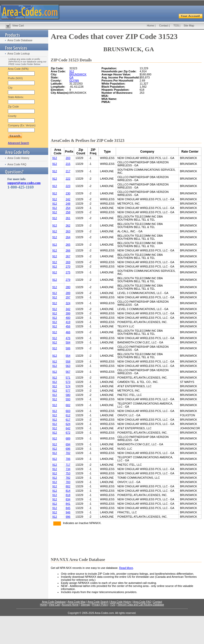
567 (68, 372)
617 (68, 420)
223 (68, 186)
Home (150, 25)
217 (68, 171)
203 (68, 158)
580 (68, 395)
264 (68, 237)
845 (68, 508)
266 (68, 250)
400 (68, 318)
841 (68, 504)
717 (68, 465)
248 (68, 204)
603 (68, 411)
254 (68, 208)
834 (68, 499)
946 (68, 512)
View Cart (18, 25)
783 (68, 482)
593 (68, 399)
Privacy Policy (100, 605)
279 (68, 280)
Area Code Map (76, 602)
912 (72, 71)
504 (68, 342)
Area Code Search (98, 602)
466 (68, 332)
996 (68, 517)
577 (68, 391)
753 (68, 473)
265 (68, 245)
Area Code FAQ (17, 164)
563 (68, 366)
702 (68, 453)
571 (68, 378)
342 (68, 309)
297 (68, 297)
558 (68, 361)
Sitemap (85, 605)
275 (68, 272)
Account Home (70, 605)
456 (68, 326)
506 (68, 348)
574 (68, 386)
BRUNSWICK (78, 74)
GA (71, 77)
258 (68, 212)
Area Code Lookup (19, 53)
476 (68, 338)
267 (68, 256)
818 (68, 495)
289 (68, 293)
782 (68, 478)
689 (68, 438)
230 (68, 193)
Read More (126, 568)
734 (68, 469)
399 (68, 313)
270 (68, 266)
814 (68, 491)
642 (68, 428)
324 (68, 303)
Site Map (189, 25)
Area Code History (18, 158)
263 (68, 231)
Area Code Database (20, 40)
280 (68, 287)
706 (68, 459)
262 (68, 225)
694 (68, 444)
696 (68, 449)
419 (68, 322)
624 (68, 424)
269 (68, 262)
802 (68, 486)
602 (68, 405)
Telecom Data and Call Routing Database (141, 605)
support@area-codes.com (24, 183)
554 (68, 356)
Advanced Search (18, 143)
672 (68, 433)
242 (68, 199)
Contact (164, 25)
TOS (176, 25)
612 (68, 415)
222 (68, 179)
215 (68, 164)
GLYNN (74, 81)
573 (68, 382)
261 (68, 218)
